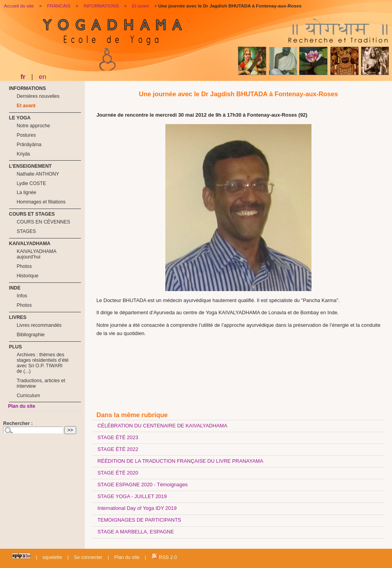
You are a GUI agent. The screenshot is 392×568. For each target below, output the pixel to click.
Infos (22, 296)
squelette (52, 557)
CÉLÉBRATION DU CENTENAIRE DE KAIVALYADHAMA (162, 426)
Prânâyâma (29, 145)
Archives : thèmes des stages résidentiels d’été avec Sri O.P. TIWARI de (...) (42, 363)
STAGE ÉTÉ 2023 (118, 437)
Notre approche (33, 126)
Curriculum (28, 396)
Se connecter (88, 557)
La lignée (26, 192)
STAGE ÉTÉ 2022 (118, 449)
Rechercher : (18, 423)
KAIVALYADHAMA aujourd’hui (36, 254)
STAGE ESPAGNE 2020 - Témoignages (143, 485)
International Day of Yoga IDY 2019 (137, 508)
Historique (27, 276)
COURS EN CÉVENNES (43, 222)
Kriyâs (23, 154)
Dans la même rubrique (132, 415)
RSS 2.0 (164, 556)
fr (23, 77)
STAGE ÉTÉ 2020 (118, 473)
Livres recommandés (39, 325)
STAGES (26, 231)
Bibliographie (30, 335)
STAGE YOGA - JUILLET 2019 (132, 496)
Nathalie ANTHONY (38, 174)
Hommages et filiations (41, 202)
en (43, 77)
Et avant (26, 106)
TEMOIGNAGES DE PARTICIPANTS (139, 520)
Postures (26, 135)
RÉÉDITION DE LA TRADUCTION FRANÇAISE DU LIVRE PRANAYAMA (180, 461)
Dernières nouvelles (38, 96)
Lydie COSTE (31, 183)
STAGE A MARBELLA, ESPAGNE (136, 532)
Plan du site (21, 406)
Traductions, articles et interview (41, 383)
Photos (24, 266)
